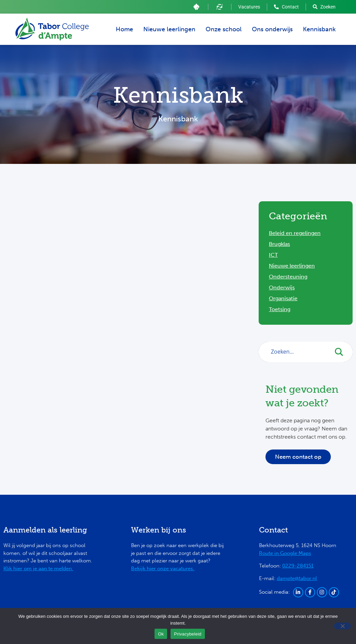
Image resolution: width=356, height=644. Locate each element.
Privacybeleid (188, 634)
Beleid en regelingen (295, 233)
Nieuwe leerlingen (169, 29)
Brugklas (279, 244)
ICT (273, 255)
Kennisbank (319, 29)
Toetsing (280, 309)
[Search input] (300, 352)
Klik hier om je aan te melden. (38, 569)
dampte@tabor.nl (297, 578)
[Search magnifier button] (342, 352)
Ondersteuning (288, 277)
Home (124, 29)
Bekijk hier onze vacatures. (163, 569)
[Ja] (342, 626)
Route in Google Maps (285, 553)
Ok (161, 634)
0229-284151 (298, 566)
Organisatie (283, 298)
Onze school (224, 29)
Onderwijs (282, 287)
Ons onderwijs (272, 29)
